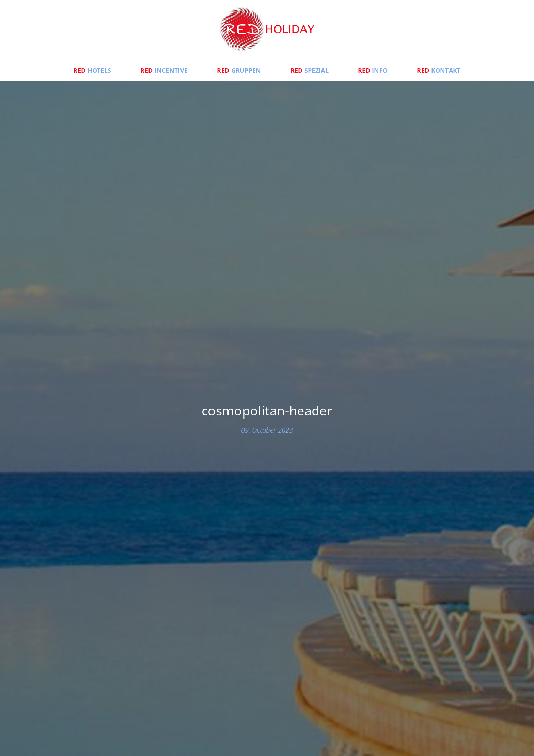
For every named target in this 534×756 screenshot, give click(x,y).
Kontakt (439, 70)
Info (373, 70)
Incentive (164, 70)
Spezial (310, 70)
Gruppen (239, 70)
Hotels (92, 70)
